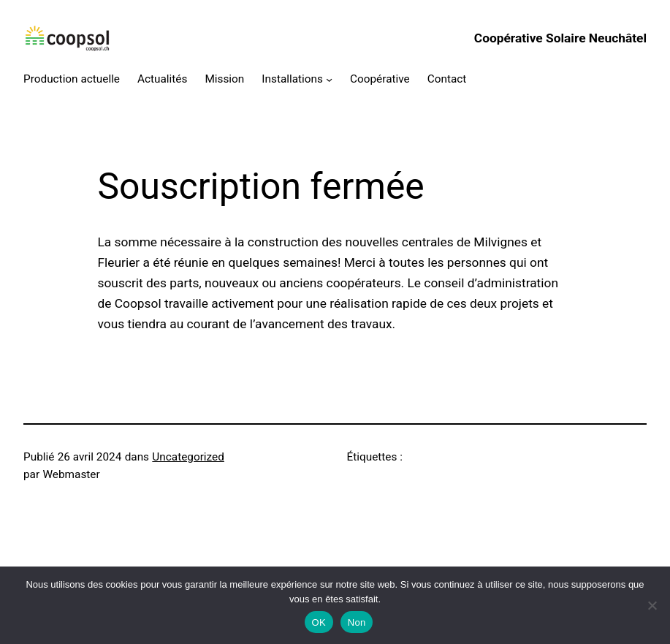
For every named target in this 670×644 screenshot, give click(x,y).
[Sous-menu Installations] (329, 79)
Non (357, 622)
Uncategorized (188, 457)
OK (319, 622)
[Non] (652, 605)
